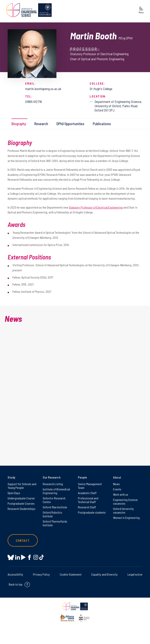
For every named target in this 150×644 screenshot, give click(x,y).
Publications (102, 124)
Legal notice (135, 574)
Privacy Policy (41, 574)
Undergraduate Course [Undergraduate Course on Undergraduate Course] (21, 498)
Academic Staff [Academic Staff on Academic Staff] (87, 493)
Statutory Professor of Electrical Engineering (96, 207)
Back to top (16, 584)
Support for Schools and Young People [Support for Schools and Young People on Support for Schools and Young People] (22, 486)
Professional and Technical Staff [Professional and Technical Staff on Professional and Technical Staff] (88, 500)
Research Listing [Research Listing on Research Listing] (53, 484)
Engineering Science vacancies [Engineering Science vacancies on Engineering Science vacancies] (125, 502)
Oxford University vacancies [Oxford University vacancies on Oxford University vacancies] (123, 510)
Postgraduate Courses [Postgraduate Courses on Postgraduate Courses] (21, 503)
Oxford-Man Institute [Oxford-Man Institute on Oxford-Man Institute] (55, 507)
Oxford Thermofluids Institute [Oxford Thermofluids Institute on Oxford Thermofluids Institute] (55, 523)
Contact (23, 540)
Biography (19, 124)
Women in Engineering (126, 518)
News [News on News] (116, 484)
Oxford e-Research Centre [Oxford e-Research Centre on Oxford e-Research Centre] (54, 500)
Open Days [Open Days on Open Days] (14, 493)
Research (41, 124)
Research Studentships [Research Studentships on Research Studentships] (21, 509)
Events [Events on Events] (117, 489)
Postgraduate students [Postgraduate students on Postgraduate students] (92, 512)
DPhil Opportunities (70, 124)
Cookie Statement (71, 574)
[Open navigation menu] (141, 10)
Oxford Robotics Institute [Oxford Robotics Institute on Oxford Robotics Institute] (52, 514)
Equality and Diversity (104, 574)
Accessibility (15, 574)
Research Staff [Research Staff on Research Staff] (87, 507)
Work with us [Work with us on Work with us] (121, 494)
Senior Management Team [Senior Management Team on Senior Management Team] (90, 486)
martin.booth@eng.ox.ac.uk (43, 89)
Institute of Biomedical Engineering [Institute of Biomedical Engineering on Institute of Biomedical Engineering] (56, 491)
